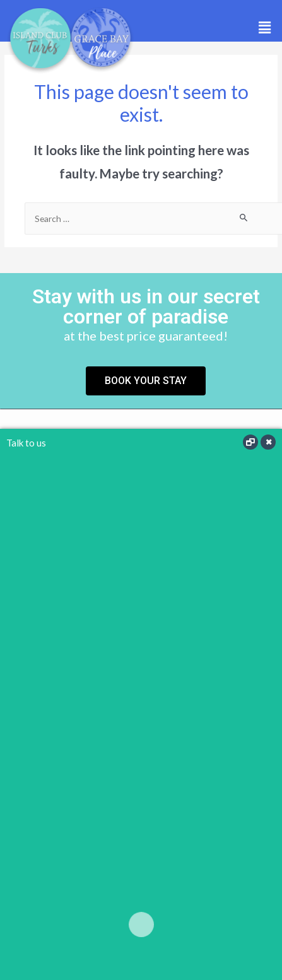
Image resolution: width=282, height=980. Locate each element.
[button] (265, 27)
